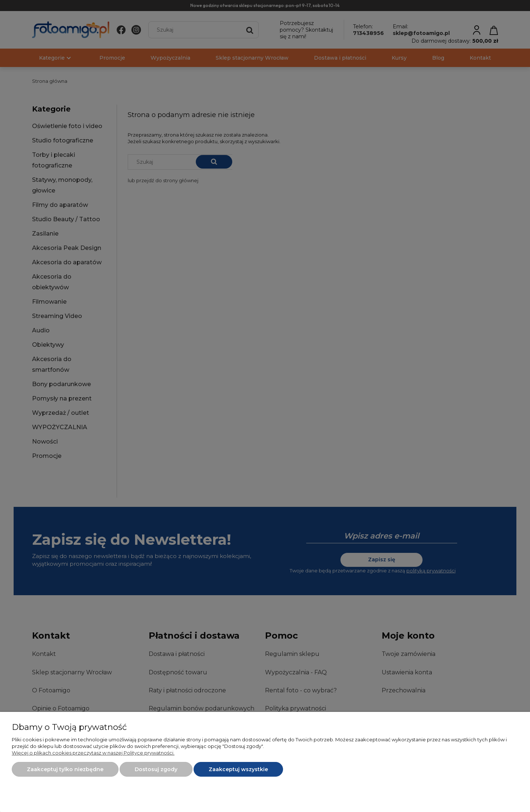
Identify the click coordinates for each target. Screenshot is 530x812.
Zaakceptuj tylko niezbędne (65, 769)
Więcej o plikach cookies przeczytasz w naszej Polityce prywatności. (93, 753)
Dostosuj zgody (156, 769)
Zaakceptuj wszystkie (238, 769)
